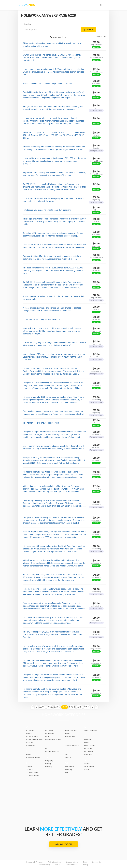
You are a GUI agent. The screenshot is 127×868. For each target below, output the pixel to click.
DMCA (58, 858)
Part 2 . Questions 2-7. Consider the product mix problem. (48, 77)
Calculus (29, 760)
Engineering (49, 727)
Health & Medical (71, 724)
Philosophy (88, 733)
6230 (79, 700)
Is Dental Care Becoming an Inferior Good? (42, 313)
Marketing (68, 763)
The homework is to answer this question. (41, 416)
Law (66, 748)
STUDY (31, 5)
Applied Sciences (32, 730)
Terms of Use (71, 858)
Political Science (90, 739)
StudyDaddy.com (70, 862)
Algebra (29, 727)
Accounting (30, 724)
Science (87, 757)
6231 (87, 700)
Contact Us (96, 856)
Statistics (87, 763)
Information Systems (72, 739)
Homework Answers (35, 856)
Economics (49, 724)
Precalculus (88, 742)
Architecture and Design (35, 733)
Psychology (88, 748)
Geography (49, 754)
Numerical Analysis (91, 724)
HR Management (70, 730)
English (48, 730)
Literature (68, 751)
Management (69, 760)
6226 (50, 700)
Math (66, 766)
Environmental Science (53, 733)
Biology (29, 748)
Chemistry (30, 763)
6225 (42, 700)
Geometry (49, 760)
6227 (57, 700)
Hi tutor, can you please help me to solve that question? (47, 203)
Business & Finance (33, 751)
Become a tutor (72, 856)
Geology (48, 757)
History (67, 727)
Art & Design (30, 736)
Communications (32, 766)
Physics (87, 736)
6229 (72, 700)
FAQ (85, 856)
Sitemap (85, 858)
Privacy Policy (44, 858)
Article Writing (31, 739)
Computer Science (33, 769)
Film (47, 742)
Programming (88, 745)
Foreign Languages (52, 745)
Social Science (89, 760)
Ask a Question (63, 838)
